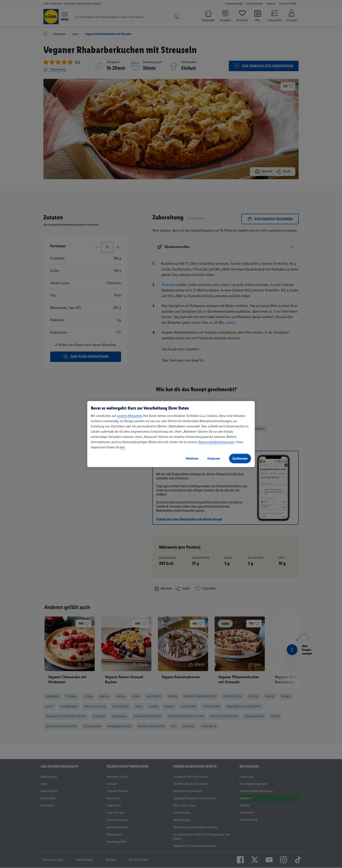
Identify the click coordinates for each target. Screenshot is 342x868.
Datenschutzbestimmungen (216, 442)
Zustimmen (240, 458)
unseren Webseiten (130, 416)
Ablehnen (192, 458)
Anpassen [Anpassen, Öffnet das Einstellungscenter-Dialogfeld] (214, 458)
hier (122, 447)
